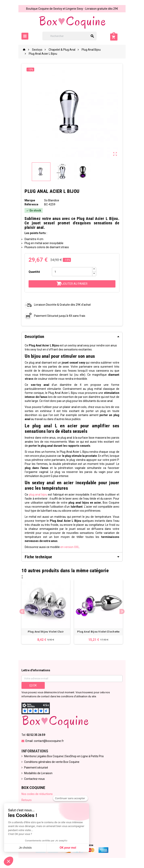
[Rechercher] (72, 36)
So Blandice (52, 200)
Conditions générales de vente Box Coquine (52, 762)
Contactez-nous (34, 779)
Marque (30, 200)
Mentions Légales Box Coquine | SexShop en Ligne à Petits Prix (64, 756)
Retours (27, 800)
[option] (46, 612)
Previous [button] (22, 611)
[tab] (72, 337)
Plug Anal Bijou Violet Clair (46, 632)
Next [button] (122, 611)
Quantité (34, 272)
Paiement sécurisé (36, 768)
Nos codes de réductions (37, 794)
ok (33, 685)
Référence (31, 204)
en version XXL (70, 547)
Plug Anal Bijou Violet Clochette (98, 632)
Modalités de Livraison (38, 773)
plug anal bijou (38, 495)
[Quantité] (72, 272)
